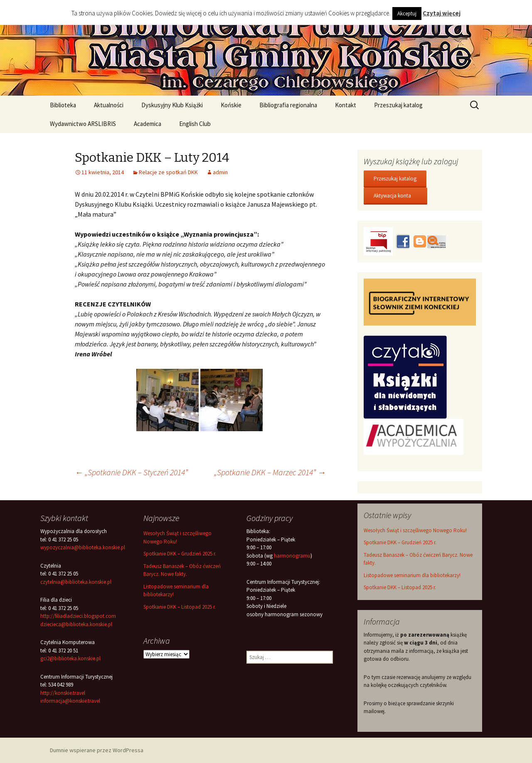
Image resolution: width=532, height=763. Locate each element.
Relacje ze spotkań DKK (168, 172)
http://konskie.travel (63, 693)
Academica (148, 124)
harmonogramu (292, 556)
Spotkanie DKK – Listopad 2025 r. (400, 587)
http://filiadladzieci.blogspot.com (78, 616)
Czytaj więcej (442, 13)
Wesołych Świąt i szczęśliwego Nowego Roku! (415, 530)
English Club (195, 124)
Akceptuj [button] (407, 14)
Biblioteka (63, 105)
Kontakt (346, 105)
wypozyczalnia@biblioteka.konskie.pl (83, 547)
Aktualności (109, 105)
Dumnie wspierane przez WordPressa (97, 750)
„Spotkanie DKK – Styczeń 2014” (131, 472)
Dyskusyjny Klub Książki (172, 105)
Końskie (231, 105)
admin (220, 172)
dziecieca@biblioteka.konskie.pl (76, 624)
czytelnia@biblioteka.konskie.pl (76, 582)
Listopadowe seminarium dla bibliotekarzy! (412, 575)
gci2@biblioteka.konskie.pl (70, 658)
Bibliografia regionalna (288, 105)
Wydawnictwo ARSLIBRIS (83, 124)
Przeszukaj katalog (398, 105)
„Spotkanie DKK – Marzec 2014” (270, 472)
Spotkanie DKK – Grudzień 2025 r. (400, 542)
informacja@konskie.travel (70, 701)
